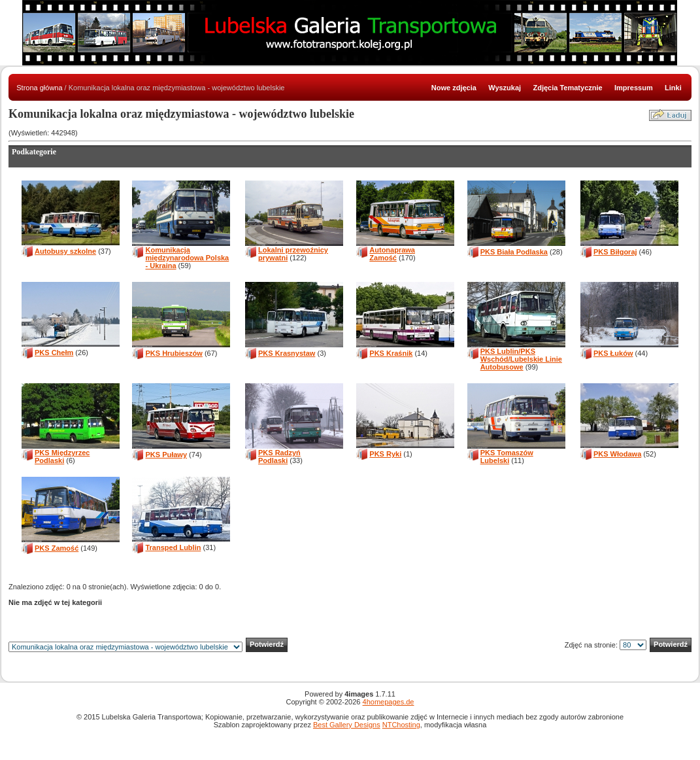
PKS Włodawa (617, 454)
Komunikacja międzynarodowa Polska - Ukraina (187, 258)
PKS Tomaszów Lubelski (507, 457)
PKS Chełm (54, 353)
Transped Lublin (173, 547)
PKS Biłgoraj (615, 252)
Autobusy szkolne (65, 251)
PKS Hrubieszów (174, 353)
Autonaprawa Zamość (392, 254)
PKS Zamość (57, 548)
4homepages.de (389, 702)
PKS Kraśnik (391, 353)
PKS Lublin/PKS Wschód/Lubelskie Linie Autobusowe (521, 359)
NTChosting (401, 725)
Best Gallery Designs (347, 725)
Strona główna (39, 88)
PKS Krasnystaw (287, 353)
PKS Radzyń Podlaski (279, 457)
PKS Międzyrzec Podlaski (62, 457)
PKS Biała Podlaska (514, 252)
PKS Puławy (166, 455)
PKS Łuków (613, 353)
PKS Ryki (385, 454)
